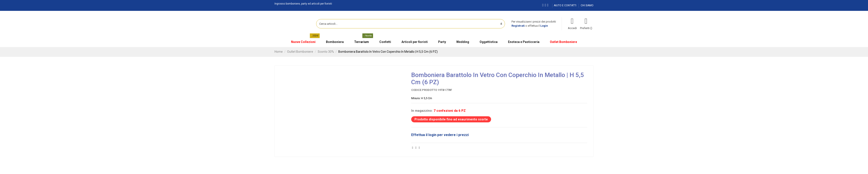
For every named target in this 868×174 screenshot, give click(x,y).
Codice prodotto (424, 90)
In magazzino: (422, 111)
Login (544, 26)
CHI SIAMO (587, 5)
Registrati (518, 26)
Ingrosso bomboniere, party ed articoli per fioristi (303, 4)
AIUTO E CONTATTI (565, 5)
